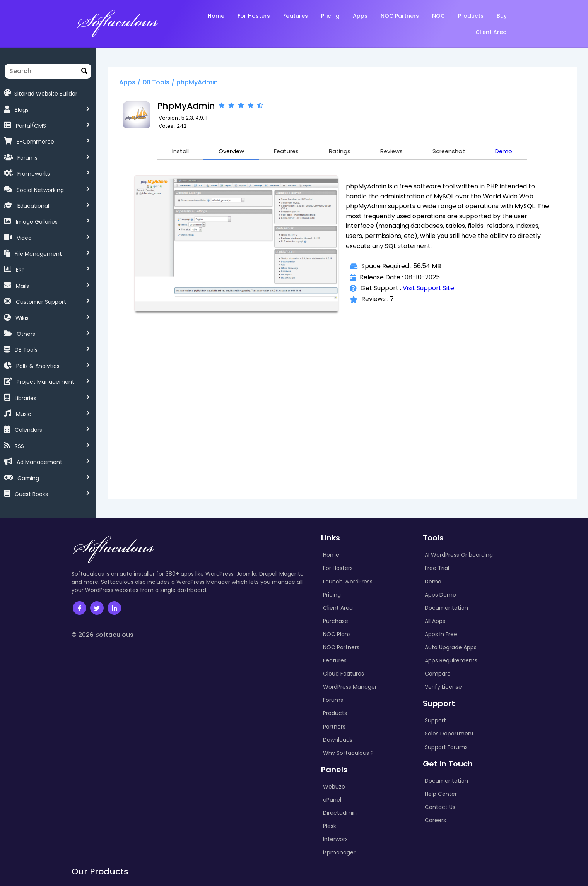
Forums (27, 158)
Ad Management (39, 462)
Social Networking (40, 190)
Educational (33, 206)
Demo (510, 152)
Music (24, 414)
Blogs (22, 110)
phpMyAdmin (201, 83)
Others (26, 334)
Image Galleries (37, 222)
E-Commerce (35, 142)
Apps (131, 83)
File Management (38, 254)
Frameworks (34, 174)
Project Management (45, 382)
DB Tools (26, 350)
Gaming (28, 478)
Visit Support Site (430, 289)
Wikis (22, 318)
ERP (20, 270)
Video (24, 238)
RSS (19, 446)
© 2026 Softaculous (103, 635)
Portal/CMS (31, 126)
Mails (22, 286)
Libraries (26, 398)
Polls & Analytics (38, 366)
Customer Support (41, 302)
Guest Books (31, 494)
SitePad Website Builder (41, 93)
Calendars (28, 430)
